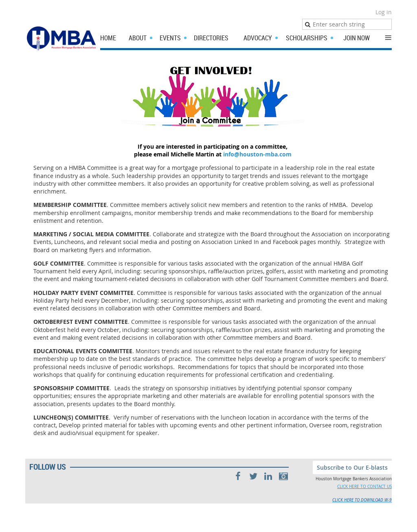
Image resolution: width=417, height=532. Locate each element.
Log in (384, 12)
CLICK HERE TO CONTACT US (364, 487)
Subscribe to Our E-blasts (352, 467)
